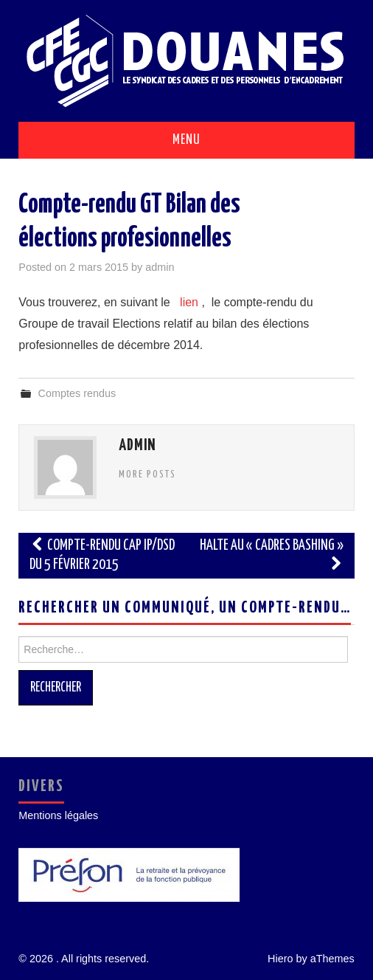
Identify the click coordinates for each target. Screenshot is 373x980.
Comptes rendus (77, 393)
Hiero (280, 959)
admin (160, 267)
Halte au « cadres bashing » (272, 555)
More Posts (147, 475)
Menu (186, 140)
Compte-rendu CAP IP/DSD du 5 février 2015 (102, 555)
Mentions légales (58, 815)
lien (189, 302)
